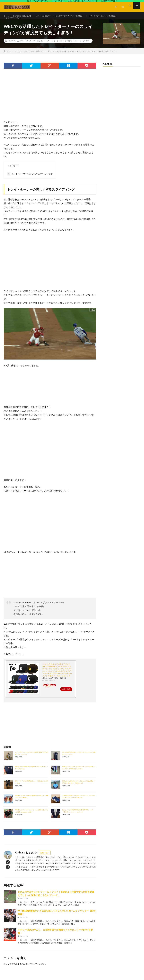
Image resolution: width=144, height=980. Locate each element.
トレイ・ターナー (57, 47)
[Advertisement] (50, 104)
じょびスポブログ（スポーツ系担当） (79, 16)
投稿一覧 (44, 859)
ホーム (7, 16)
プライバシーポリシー (16, 21)
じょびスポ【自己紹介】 (25, 16)
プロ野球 (68, 47)
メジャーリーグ (79, 47)
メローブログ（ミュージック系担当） (117, 16)
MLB (29, 47)
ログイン (29, 971)
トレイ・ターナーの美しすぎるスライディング (30, 180)
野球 (21, 47)
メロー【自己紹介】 (49, 16)
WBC (34, 47)
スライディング (43, 47)
